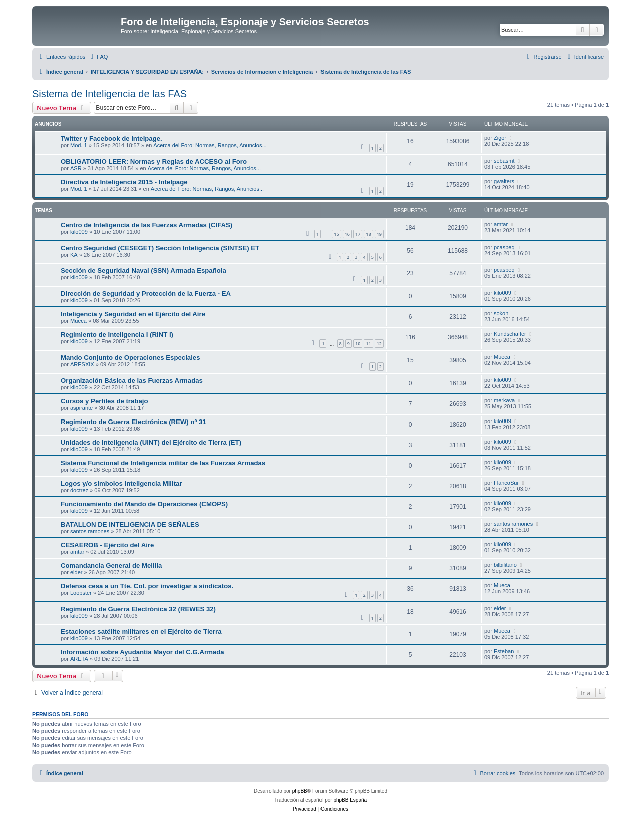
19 (379, 234)
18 (368, 234)
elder (76, 572)
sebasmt (504, 161)
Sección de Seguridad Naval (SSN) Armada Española (143, 271)
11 (368, 344)
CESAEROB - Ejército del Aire (107, 545)
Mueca (78, 321)
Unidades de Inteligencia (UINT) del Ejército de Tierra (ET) (151, 442)
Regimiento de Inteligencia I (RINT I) (117, 335)
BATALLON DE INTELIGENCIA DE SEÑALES (130, 524)
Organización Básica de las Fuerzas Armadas (132, 381)
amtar (501, 224)
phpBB (300, 791)
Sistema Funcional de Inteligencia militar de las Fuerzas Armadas (163, 463)
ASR (76, 168)
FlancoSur (506, 483)
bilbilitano (505, 565)
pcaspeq (504, 247)
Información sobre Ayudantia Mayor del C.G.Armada (142, 652)
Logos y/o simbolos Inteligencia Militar (121, 483)
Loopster (81, 593)
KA (74, 255)
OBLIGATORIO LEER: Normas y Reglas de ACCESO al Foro (154, 161)
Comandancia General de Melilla (111, 565)
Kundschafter (510, 334)
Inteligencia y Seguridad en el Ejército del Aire (133, 314)
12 (379, 344)
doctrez (79, 490)
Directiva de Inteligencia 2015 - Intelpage (124, 182)
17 (358, 234)
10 (358, 344)
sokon (501, 313)
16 (347, 234)
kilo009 (79, 232)
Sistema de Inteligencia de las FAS (109, 94)
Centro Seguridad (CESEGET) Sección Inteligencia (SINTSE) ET (160, 248)
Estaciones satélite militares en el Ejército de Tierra (141, 632)
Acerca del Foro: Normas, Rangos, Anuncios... (210, 145)
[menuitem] (98, 57)
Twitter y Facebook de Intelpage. (111, 138)
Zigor (500, 138)
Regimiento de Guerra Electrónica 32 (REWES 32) (138, 609)
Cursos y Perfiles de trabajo (104, 401)
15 (336, 234)
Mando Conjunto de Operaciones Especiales (130, 358)
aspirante (81, 408)
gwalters (504, 181)
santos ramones (90, 531)
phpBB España (350, 800)
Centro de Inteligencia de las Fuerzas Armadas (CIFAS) (146, 225)
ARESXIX (82, 364)
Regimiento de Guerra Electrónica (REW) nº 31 (133, 422)
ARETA (79, 659)
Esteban (504, 651)
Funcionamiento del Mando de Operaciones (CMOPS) (144, 504)
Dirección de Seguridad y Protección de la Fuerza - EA (146, 294)
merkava (504, 400)
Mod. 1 (79, 145)
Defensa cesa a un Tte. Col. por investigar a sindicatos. (147, 586)
